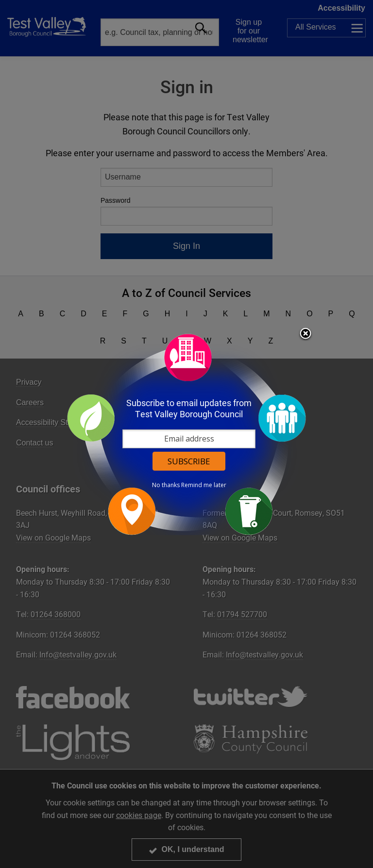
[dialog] (186, 434)
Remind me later (204, 485)
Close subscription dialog (305, 334)
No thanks (166, 485)
